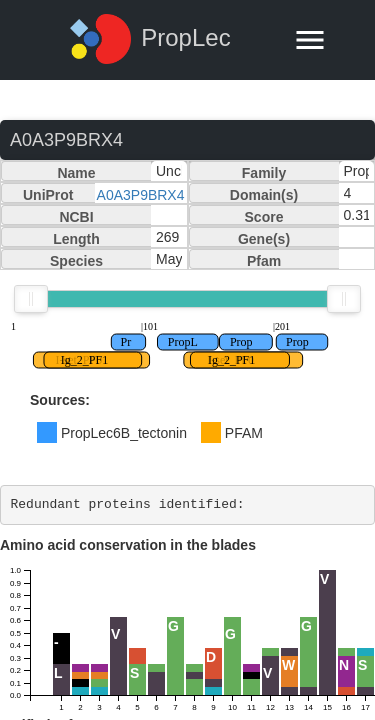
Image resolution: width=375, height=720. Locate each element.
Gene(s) (264, 239)
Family (264, 173)
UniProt (48, 195)
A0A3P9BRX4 (141, 195)
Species (76, 261)
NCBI (76, 217)
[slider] (31, 299)
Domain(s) (264, 195)
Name (76, 173)
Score (264, 217)
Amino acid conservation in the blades (128, 545)
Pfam (264, 261)
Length (76, 239)
